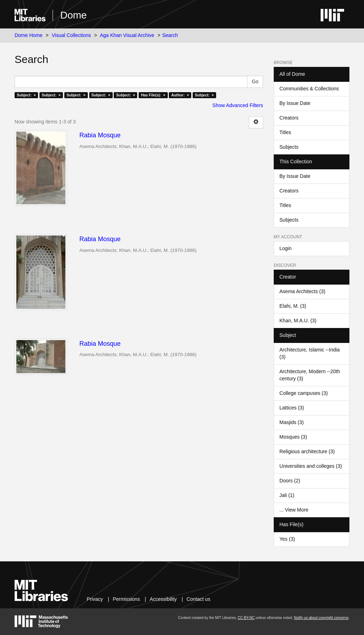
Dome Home (29, 35)
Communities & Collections (309, 89)
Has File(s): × (153, 95)
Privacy (95, 599)
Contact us (199, 599)
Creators (289, 118)
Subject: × (26, 95)
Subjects (289, 147)
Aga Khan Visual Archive (127, 35)
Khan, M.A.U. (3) (298, 321)
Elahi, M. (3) (293, 306)
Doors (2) (290, 481)
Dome (73, 15)
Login (285, 248)
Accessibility (163, 599)
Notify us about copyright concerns (321, 618)
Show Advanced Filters (238, 105)
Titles (285, 132)
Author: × (180, 95)
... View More (294, 510)
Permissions (126, 599)
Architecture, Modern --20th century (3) (310, 375)
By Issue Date (295, 103)
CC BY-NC (246, 618)
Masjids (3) (291, 422)
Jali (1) (287, 495)
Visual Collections (71, 35)
